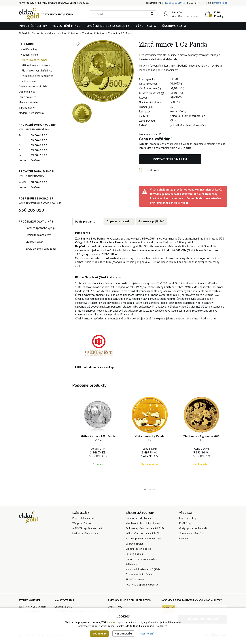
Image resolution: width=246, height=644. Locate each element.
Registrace (192, 16)
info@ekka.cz (220, 3)
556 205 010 (31, 210)
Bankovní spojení (136, 550)
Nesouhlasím (123, 634)
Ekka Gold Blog (188, 522)
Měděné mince (30, 81)
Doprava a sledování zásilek (142, 566)
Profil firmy (186, 528)
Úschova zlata (174, 26)
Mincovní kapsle (28, 102)
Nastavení (147, 634)
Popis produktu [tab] (85, 222)
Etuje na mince (28, 97)
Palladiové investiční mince (37, 76)
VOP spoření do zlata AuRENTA (144, 539)
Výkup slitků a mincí (84, 528)
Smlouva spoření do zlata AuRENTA (147, 533)
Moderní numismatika (31, 113)
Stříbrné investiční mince (36, 65)
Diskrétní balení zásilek (140, 555)
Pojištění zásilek (135, 561)
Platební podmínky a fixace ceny (145, 544)
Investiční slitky (33, 26)
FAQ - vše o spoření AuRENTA (143, 593)
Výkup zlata (146, 26)
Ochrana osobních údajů (140, 582)
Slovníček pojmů (135, 588)
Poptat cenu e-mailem (170, 159)
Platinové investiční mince (37, 70)
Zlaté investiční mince (35, 60)
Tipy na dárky (27, 108)
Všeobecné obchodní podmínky (144, 528)
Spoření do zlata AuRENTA (108, 26)
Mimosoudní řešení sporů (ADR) (144, 577)
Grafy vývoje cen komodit (194, 533)
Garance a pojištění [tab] (151, 221)
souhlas (111, 622)
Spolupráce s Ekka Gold (193, 539)
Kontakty (185, 544)
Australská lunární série (33, 86)
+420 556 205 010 (172, 3)
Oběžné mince (27, 92)
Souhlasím (99, 634)
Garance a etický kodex (139, 522)
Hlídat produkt (153, 170)
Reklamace (132, 571)
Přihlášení (177, 16)
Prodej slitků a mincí (84, 522)
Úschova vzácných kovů (86, 539)
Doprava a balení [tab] (118, 221)
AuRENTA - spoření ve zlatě (89, 533)
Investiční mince (67, 26)
